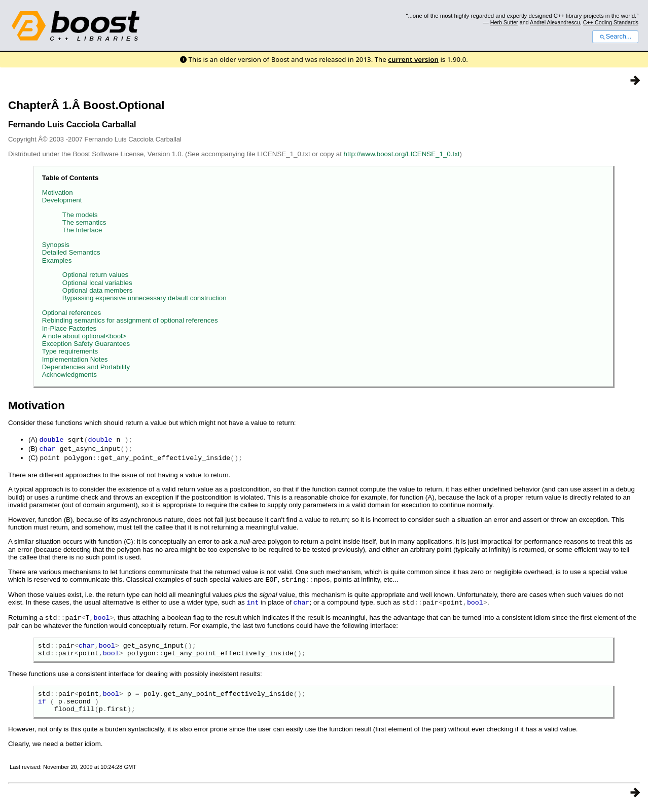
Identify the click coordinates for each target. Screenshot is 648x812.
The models (80, 215)
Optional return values (95, 275)
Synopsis (56, 245)
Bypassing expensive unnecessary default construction (145, 298)
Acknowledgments (69, 375)
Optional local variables (97, 283)
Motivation (58, 192)
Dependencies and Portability (86, 367)
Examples (57, 260)
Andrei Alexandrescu (555, 22)
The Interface (82, 230)
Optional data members (98, 290)
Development (62, 200)
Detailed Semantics (71, 252)
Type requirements (70, 351)
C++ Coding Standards (611, 22)
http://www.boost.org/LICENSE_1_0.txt (402, 154)
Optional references (71, 313)
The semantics (84, 222)
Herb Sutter (504, 22)
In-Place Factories (69, 328)
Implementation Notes (75, 359)
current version (413, 59)
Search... (615, 37)
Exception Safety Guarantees (86, 344)
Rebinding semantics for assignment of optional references (130, 320)
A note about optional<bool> (84, 336)
